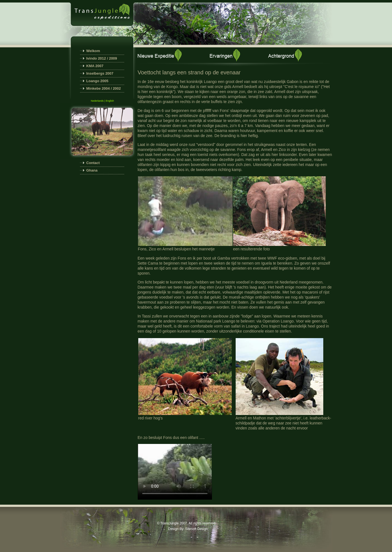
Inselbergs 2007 (100, 73)
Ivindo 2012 (96, 58)
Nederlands (97, 101)
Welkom (93, 51)
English (110, 101)
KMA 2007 (95, 66)
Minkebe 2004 (98, 88)
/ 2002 (115, 88)
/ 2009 (112, 58)
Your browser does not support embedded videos (175, 472)
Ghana (92, 170)
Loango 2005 (97, 81)
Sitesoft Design (197, 529)
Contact (93, 163)
